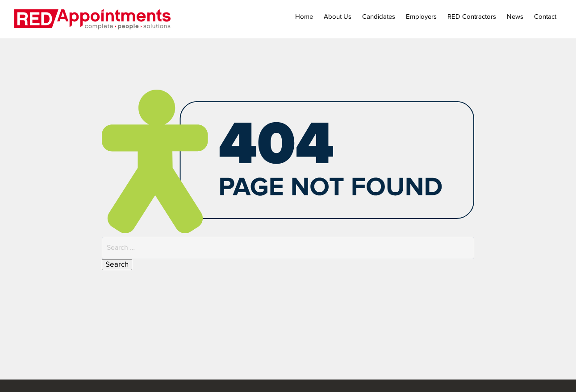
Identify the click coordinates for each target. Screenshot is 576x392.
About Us (338, 17)
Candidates (379, 17)
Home (304, 17)
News (515, 17)
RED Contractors (472, 17)
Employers (421, 17)
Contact (545, 17)
